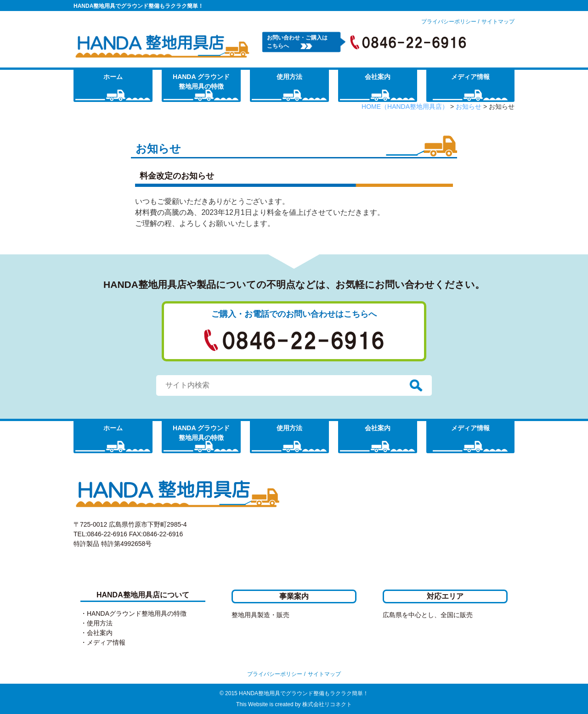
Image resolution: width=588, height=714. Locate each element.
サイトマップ (498, 22)
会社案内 (378, 77)
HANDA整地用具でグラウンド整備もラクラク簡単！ (139, 6)
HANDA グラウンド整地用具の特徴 (201, 82)
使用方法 (289, 77)
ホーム (113, 77)
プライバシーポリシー (449, 22)
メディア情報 (470, 77)
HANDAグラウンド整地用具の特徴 (137, 613)
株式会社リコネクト (327, 704)
